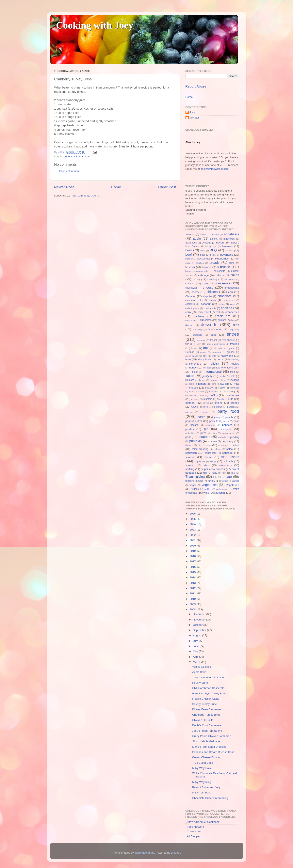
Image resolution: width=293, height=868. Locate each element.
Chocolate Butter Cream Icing (210, 798)
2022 (193, 535)
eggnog (234, 329)
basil (203, 251)
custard (222, 320)
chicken (76, 156)
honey (193, 368)
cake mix (221, 275)
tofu (215, 477)
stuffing (190, 469)
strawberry (225, 465)
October (198, 625)
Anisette (215, 235)
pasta (201, 417)
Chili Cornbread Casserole (208, 688)
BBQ (213, 250)
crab (218, 312)
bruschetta (220, 271)
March (197, 662)
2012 (193, 588)
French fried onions (216, 344)
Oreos (194, 407)
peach (229, 417)
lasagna (235, 380)
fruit (206, 348)
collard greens (192, 308)
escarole (201, 340)
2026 (193, 514)
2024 (193, 524)
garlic (232, 348)
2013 (193, 583)
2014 (193, 577)
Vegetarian (233, 485)
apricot (214, 239)
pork (188, 437)
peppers (227, 425)
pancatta (231, 407)
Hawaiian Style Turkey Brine (209, 693)
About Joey (193, 142)
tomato (227, 477)
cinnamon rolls (194, 300)
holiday (214, 363)
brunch (225, 267)
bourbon (200, 263)
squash (190, 465)
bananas (227, 246)
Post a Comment (70, 171)
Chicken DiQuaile (203, 720)
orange (235, 403)
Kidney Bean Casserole (206, 709)
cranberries (232, 312)
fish (187, 344)
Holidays (234, 364)
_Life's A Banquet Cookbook (202, 822)
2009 (193, 604)
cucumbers (191, 320)
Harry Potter (205, 360)
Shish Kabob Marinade (206, 741)
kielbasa (190, 380)
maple (221, 388)
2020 (193, 546)
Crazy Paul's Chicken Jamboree (212, 736)
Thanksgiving (195, 477)
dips (236, 325)
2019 (193, 551)
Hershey (235, 360)
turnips (225, 481)
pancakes (217, 407)
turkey (86, 156)
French (198, 344)
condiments (210, 308)
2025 (193, 519)
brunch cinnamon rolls (197, 271)
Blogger (176, 853)
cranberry (199, 316)
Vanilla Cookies (201, 667)
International (213, 372)
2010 (193, 599)
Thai (233, 473)
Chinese (191, 296)
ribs (200, 445)
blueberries (222, 259)
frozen (195, 348)
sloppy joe (200, 461)
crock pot (223, 316)
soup (213, 461)
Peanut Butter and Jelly (206, 787)
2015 (193, 572)
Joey (192, 112)
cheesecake (232, 288)
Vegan (193, 485)
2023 (193, 530)
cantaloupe (230, 280)
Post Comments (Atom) (85, 196)
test (224, 473)
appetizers (232, 234)
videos (195, 489)
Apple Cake (199, 672)
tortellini (190, 481)
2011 (193, 593)
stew (207, 465)
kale (233, 376)
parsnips (205, 412)
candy (196, 279)
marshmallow (197, 392)
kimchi (202, 380)
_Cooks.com (193, 831)
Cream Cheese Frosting (207, 757)
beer (203, 255)
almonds (190, 235)
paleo (205, 407)
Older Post (167, 187)
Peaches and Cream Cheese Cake (213, 752)
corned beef (204, 312)
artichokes (229, 239)
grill (205, 356)
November (200, 620)
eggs (214, 335)
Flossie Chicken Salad (206, 699)
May (196, 651)
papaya (189, 412)
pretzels (222, 437)
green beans (192, 356)
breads (214, 263)
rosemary (223, 445)
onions (218, 403)
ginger (204, 352)
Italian (190, 376)
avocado (207, 243)
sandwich (191, 453)
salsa (230, 449)
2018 (193, 556)
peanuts (214, 421)
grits (214, 356)
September (200, 630)
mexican (228, 391)
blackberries (204, 259)
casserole (223, 283)
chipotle (208, 296)
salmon (218, 449)
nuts (231, 399)
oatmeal (190, 403)
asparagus (191, 243)
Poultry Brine (200, 683)
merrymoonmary (144, 853)
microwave (191, 395)
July (196, 641)
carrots (206, 283)
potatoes (204, 437)
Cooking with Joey (95, 25)
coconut (206, 304)
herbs (220, 359)
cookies (226, 308)
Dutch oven (215, 329)
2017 (193, 561)
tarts (215, 473)
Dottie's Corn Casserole (207, 725)
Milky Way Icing (202, 782)
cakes (235, 275)
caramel (190, 283)
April (196, 657)
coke (233, 304)
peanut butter (194, 421)
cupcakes (206, 320)
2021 (193, 540)
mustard (208, 399)
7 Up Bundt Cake (203, 763)
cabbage (204, 275)
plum (214, 433)
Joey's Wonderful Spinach (208, 677)
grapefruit (217, 352)
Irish (233, 372)
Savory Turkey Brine (205, 704)
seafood (190, 457)
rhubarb (189, 445)
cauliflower (191, 288)
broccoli (190, 267)
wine (206, 493)
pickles (190, 429)
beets (213, 255)
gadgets (221, 348)
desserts (209, 325)
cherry (195, 292)
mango (209, 388)
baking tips (211, 246)
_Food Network (195, 827)
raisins (213, 441)
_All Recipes (193, 836)
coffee (222, 304)
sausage (227, 453)
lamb (224, 380)
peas (236, 421)
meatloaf (213, 392)
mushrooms (232, 395)
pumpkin (196, 441)
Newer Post (64, 187)
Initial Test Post (201, 793)
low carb (225, 384)
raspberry (227, 441)
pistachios (190, 433)
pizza (203, 433)
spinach (228, 461)
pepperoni (211, 425)
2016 (193, 567)
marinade (234, 388)
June (196, 646)
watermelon (222, 489)
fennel (213, 340)
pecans (194, 425)
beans (229, 250)
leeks (192, 384)
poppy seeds (229, 433)
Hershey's (195, 364)
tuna (201, 481)
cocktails (190, 304)
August (198, 635)
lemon (202, 384)
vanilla (235, 481)
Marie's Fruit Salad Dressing (209, 747)
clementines (229, 300)
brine (67, 156)
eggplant (198, 335)
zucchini (220, 493)
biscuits (189, 259)
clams (213, 300)
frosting (234, 344)
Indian (195, 372)
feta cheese (229, 340)
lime (214, 384)
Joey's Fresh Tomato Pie (207, 731)
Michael (194, 118)
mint (202, 395)
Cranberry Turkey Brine (206, 715)
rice (209, 445)
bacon (220, 243)
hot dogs (207, 368)
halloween (227, 356)
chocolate (224, 296)
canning (212, 279)
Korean (213, 380)
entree (233, 334)
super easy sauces (213, 469)
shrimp (208, 457)
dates (233, 320)
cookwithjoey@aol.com (215, 169)
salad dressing (200, 449)
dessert (190, 325)
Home (116, 187)
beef (189, 254)
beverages (227, 255)
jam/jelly (207, 376)
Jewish (223, 376)
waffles (208, 489)
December (200, 614)
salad (236, 445)
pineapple (226, 429)
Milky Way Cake (202, 768)
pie (206, 429)
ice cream (233, 368)
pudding (235, 437)
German (190, 352)
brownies (207, 267)
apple (197, 238)
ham (188, 359)
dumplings (198, 330)
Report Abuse (196, 86)
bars (189, 250)
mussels (195, 399)
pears (226, 421)
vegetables (210, 485)
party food (228, 411)
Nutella (221, 399)
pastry (217, 417)
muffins (213, 395)
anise (203, 235)
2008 (193, 609)
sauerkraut (210, 453)
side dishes (230, 457)
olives (206, 403)
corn (188, 312)
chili (231, 292)
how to (219, 368)
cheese (208, 287)
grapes (231, 352)
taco (205, 473)
